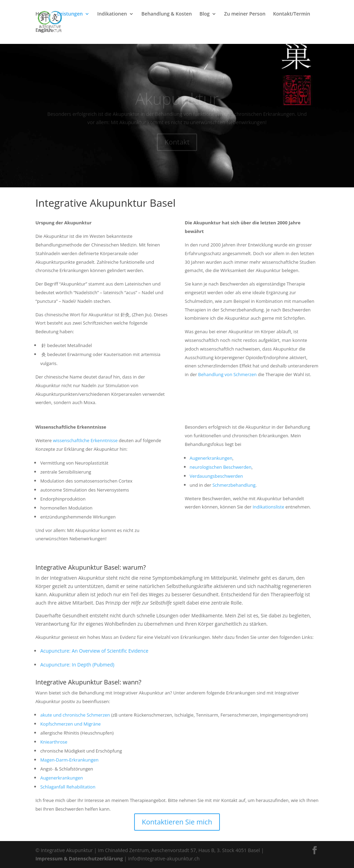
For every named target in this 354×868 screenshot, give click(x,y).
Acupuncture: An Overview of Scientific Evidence (94, 651)
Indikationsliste (269, 507)
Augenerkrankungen (211, 458)
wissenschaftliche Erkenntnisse (85, 440)
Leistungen (70, 14)
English (44, 30)
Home (42, 14)
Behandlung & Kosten (167, 14)
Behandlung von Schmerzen (227, 374)
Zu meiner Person (245, 14)
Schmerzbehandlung (234, 485)
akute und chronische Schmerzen (75, 715)
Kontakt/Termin (292, 14)
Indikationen (112, 14)
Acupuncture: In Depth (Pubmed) (77, 665)
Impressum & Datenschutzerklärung (79, 858)
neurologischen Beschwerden (221, 467)
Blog (204, 14)
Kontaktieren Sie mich (177, 822)
